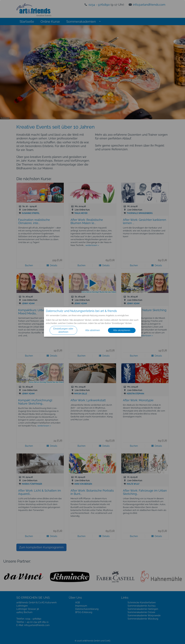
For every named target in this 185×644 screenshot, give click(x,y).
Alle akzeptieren (122, 330)
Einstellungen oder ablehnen (63, 330)
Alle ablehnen (93, 330)
